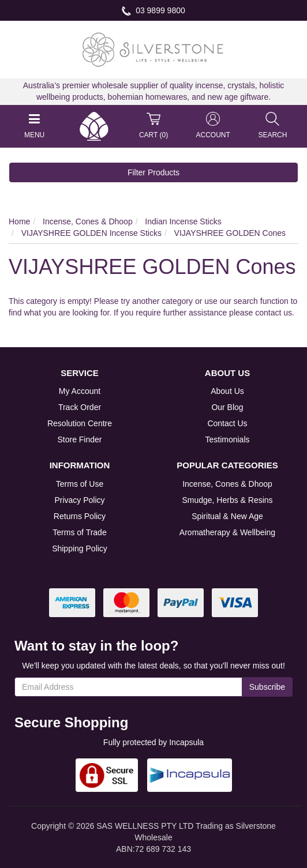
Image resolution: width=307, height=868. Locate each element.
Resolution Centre (80, 423)
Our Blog (227, 407)
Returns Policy (80, 516)
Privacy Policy (79, 500)
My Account (80, 391)
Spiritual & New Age (227, 516)
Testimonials (227, 439)
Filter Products (153, 172)
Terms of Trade (79, 532)
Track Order (80, 407)
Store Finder (79, 439)
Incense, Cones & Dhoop (227, 484)
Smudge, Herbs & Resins (227, 500)
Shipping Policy (80, 548)
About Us (227, 391)
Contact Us (227, 423)
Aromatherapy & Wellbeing (227, 532)
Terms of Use (80, 484)
